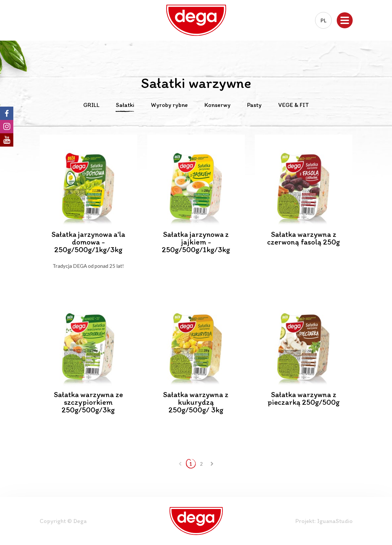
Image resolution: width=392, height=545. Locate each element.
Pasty (254, 105)
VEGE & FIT (294, 105)
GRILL (91, 105)
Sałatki (125, 105)
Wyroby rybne (169, 105)
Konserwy (217, 105)
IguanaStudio (335, 521)
